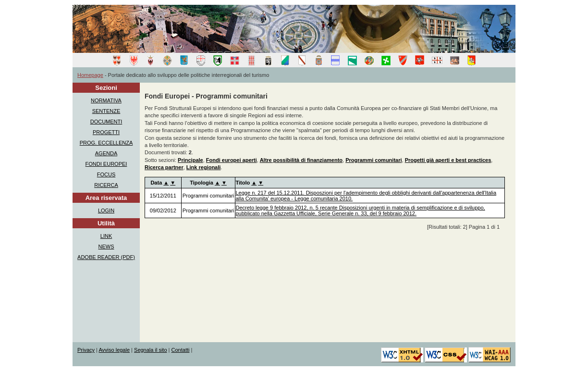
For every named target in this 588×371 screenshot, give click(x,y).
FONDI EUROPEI (106, 164)
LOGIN (106, 210)
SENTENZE (106, 111)
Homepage (90, 75)
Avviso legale (114, 350)
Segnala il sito (151, 350)
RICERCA (106, 185)
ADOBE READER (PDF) (106, 257)
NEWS (106, 247)
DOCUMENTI (106, 122)
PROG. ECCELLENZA (106, 143)
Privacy (86, 350)
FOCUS (106, 174)
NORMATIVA (106, 100)
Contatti (181, 350)
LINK (106, 236)
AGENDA (106, 153)
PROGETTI (106, 132)
